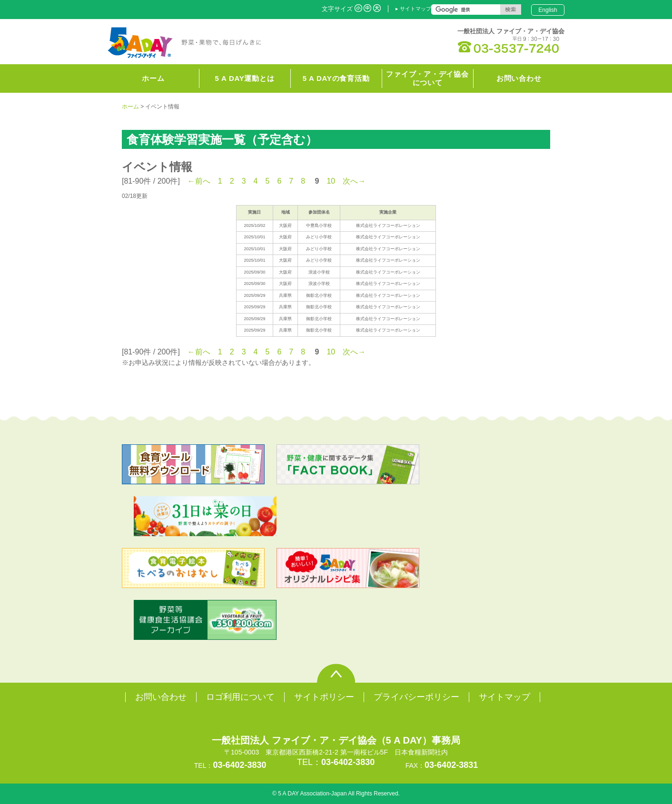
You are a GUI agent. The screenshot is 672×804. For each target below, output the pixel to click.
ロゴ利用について (240, 697)
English (548, 10)
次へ (350, 181)
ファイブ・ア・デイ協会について (427, 78)
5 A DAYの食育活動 (336, 78)
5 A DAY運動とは (245, 78)
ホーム (130, 107)
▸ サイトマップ (413, 9)
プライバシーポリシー (416, 697)
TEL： (336, 762)
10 (331, 181)
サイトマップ (504, 697)
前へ (203, 181)
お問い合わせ (519, 78)
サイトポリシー (324, 697)
